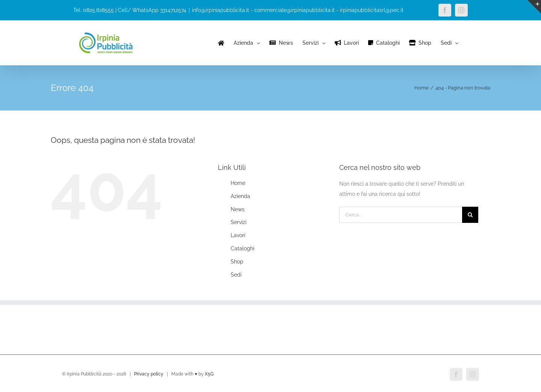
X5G (209, 374)
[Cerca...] (401, 215)
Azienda (240, 196)
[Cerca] (470, 215)
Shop (237, 262)
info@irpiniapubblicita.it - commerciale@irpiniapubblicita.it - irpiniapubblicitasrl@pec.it (298, 10)
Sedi (236, 275)
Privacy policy (149, 374)
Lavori (238, 235)
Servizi (239, 222)
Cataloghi (243, 248)
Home (238, 183)
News (238, 209)
